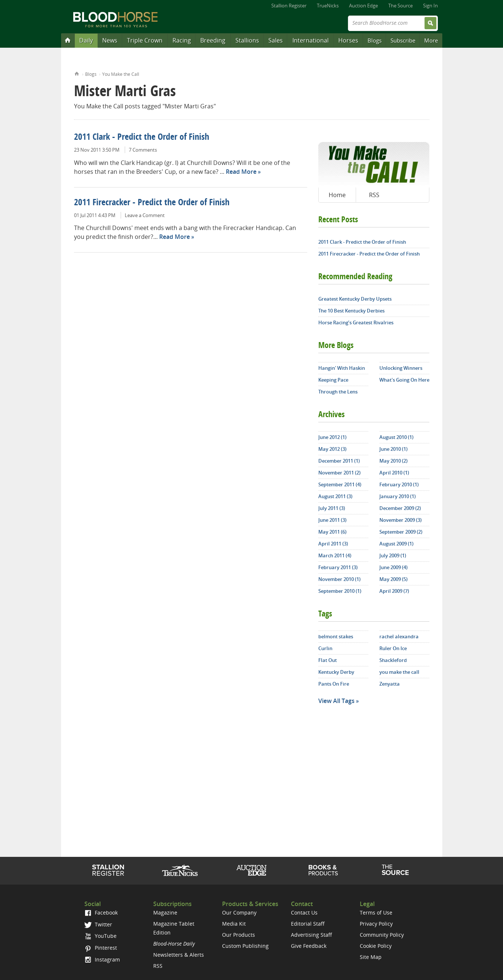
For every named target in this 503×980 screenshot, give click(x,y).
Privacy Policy (376, 924)
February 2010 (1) (399, 484)
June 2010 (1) (393, 449)
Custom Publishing (245, 946)
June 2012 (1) (332, 437)
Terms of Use (376, 913)
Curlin (325, 648)
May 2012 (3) (332, 449)
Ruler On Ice (393, 648)
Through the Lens (338, 392)
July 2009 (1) (393, 555)
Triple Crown (145, 40)
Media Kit (234, 924)
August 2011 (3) (335, 496)
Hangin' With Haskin (342, 368)
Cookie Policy (376, 946)
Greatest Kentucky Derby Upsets (355, 299)
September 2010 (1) (340, 591)
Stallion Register (289, 6)
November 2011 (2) (339, 473)
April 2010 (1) (394, 473)
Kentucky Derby (336, 672)
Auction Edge (363, 6)
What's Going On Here (404, 380)
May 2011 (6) (332, 532)
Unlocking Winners (401, 368)
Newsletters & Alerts (179, 955)
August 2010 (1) (396, 437)
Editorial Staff (308, 924)
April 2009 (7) (394, 591)
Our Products (239, 935)
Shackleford (393, 660)
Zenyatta (390, 684)
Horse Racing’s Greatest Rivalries (356, 322)
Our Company (239, 913)
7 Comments (143, 150)
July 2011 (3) (332, 508)
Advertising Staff (311, 935)
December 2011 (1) (339, 461)
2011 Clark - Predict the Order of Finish (142, 138)
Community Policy (382, 935)
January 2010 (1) (398, 496)
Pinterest (100, 948)
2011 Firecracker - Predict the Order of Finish (152, 203)
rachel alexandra (399, 636)
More (431, 40)
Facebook (101, 913)
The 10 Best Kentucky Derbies (351, 311)
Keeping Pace (333, 380)
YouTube (100, 936)
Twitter (98, 924)
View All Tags (336, 701)
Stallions (247, 40)
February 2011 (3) (338, 567)
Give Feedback (309, 946)
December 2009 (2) (400, 508)
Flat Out (328, 660)
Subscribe (403, 40)
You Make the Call (121, 74)
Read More (241, 172)
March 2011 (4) (335, 555)
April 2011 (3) (333, 544)
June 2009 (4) (393, 567)
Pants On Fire (334, 684)
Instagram (102, 959)
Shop (323, 870)
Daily (86, 40)
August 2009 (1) (396, 544)
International (311, 40)
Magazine (165, 913)
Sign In (430, 6)
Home (77, 73)
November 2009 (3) (400, 520)
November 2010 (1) (339, 579)
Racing (182, 40)
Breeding (213, 40)
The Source (400, 6)
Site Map (371, 957)
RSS (374, 195)
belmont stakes (336, 636)
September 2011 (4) (340, 484)
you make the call (399, 672)
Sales (276, 40)
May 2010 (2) (393, 461)
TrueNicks (328, 6)
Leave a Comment (145, 215)
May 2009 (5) (393, 579)
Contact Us (304, 913)
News (110, 40)
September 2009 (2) (401, 532)
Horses (348, 40)
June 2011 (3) (332, 520)
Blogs (375, 40)
